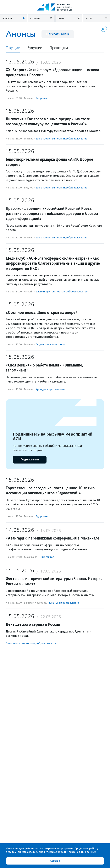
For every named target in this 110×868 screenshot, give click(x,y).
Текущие (13, 48)
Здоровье (42, 98)
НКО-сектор (47, 557)
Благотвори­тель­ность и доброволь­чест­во (62, 139)
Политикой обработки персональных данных (68, 852)
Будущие (35, 48)
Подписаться (30, 460)
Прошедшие (60, 48)
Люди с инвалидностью (50, 344)
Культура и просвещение (50, 389)
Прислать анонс (58, 34)
